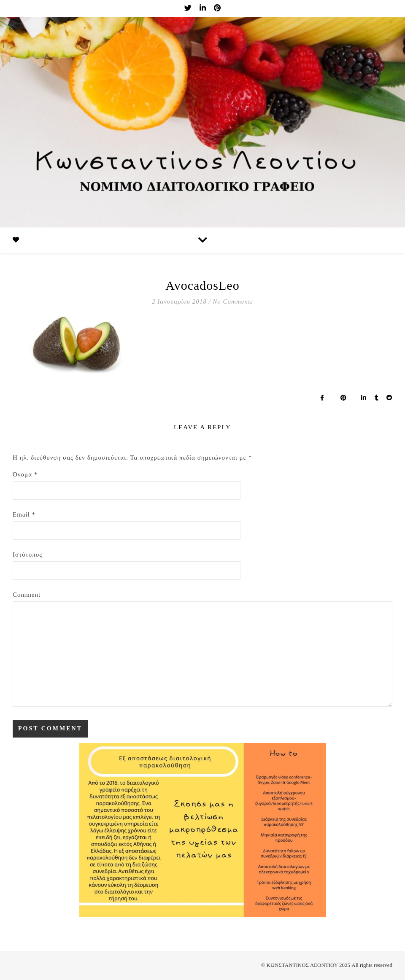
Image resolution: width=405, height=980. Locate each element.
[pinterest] (217, 8)
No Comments (233, 302)
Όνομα (25, 474)
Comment (27, 595)
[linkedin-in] (204, 8)
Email (24, 514)
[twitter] (189, 8)
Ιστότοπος (27, 555)
